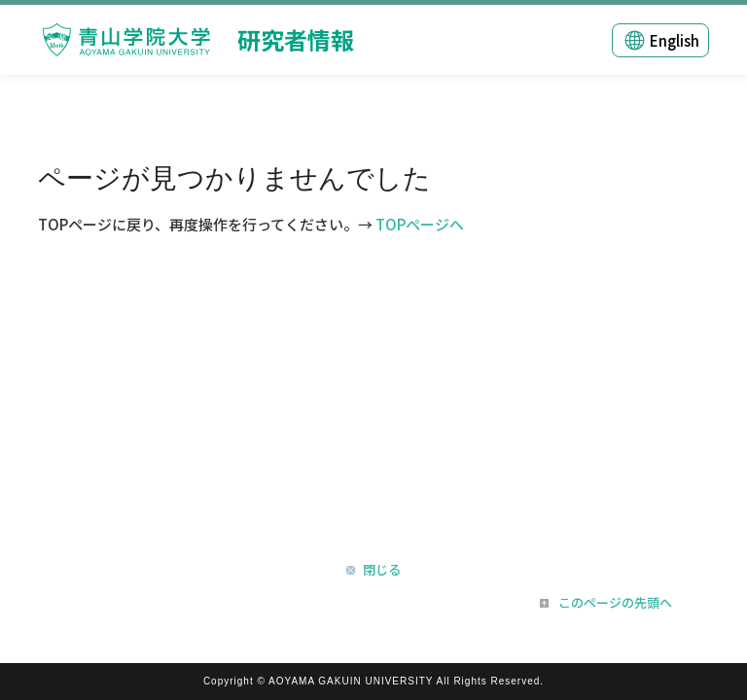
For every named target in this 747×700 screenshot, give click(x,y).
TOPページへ (420, 224)
